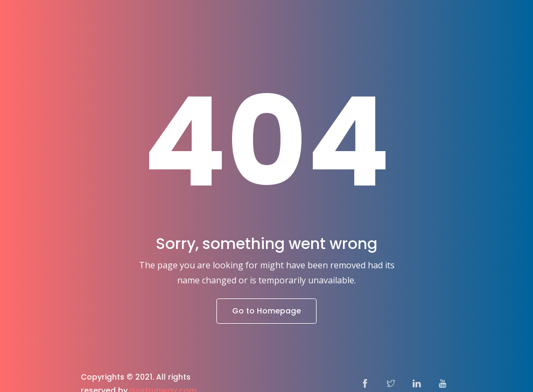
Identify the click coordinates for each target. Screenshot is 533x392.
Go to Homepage (266, 311)
